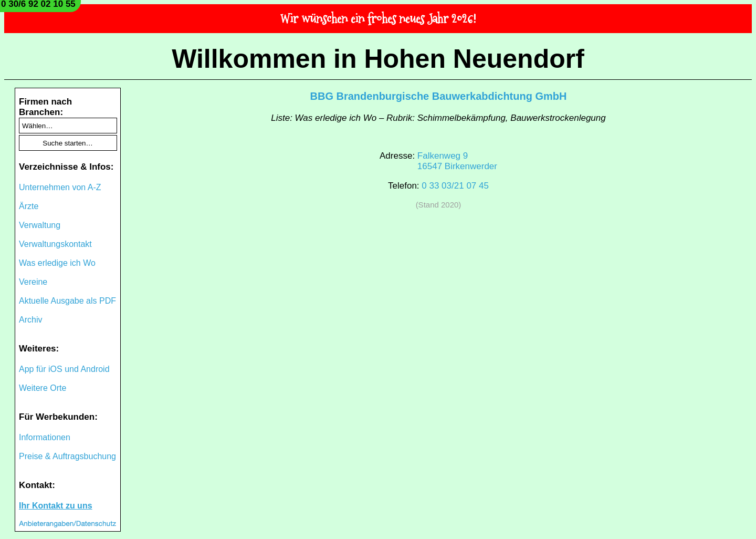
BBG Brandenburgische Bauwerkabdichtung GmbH (439, 96)
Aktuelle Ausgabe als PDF (67, 301)
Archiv (30, 320)
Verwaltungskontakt (55, 244)
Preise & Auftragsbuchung (67, 456)
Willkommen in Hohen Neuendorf (378, 59)
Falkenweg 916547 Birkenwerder (457, 161)
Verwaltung (40, 225)
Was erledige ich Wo (57, 263)
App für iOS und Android (64, 369)
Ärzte (29, 206)
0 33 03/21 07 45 (455, 186)
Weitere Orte (43, 388)
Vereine (33, 282)
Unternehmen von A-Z (60, 187)
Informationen (45, 437)
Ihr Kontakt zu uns (56, 506)
